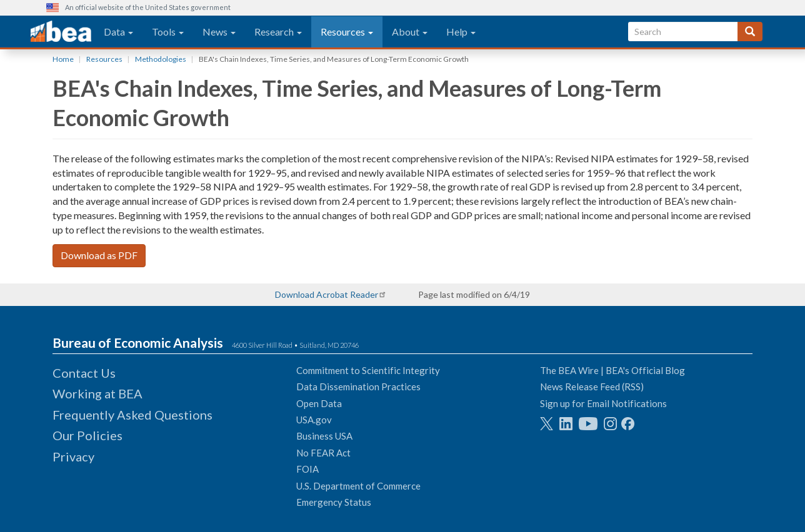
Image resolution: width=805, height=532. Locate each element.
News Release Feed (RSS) (592, 387)
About (410, 32)
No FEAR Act (323, 453)
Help (461, 32)
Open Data (319, 403)
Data (118, 32)
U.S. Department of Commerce (358, 486)
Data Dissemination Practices (358, 387)
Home (63, 59)
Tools (168, 32)
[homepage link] (61, 32)
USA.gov (314, 420)
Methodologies (161, 59)
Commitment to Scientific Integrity (368, 370)
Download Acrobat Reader (327, 294)
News (219, 32)
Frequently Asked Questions (132, 415)
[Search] (750, 32)
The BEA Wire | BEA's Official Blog (612, 370)
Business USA (324, 436)
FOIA (307, 469)
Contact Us (84, 373)
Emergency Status (334, 502)
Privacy (73, 456)
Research (278, 32)
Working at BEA (97, 393)
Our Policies (87, 435)
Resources (347, 32)
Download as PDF (99, 255)
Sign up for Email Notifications (603, 403)
